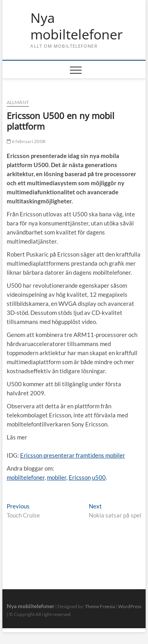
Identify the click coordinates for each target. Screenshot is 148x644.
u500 (99, 477)
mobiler (57, 477)
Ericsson (80, 477)
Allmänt (18, 102)
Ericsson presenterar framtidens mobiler (73, 455)
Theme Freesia (100, 606)
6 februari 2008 (26, 141)
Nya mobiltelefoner (77, 26)
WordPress (130, 606)
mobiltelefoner (26, 477)
